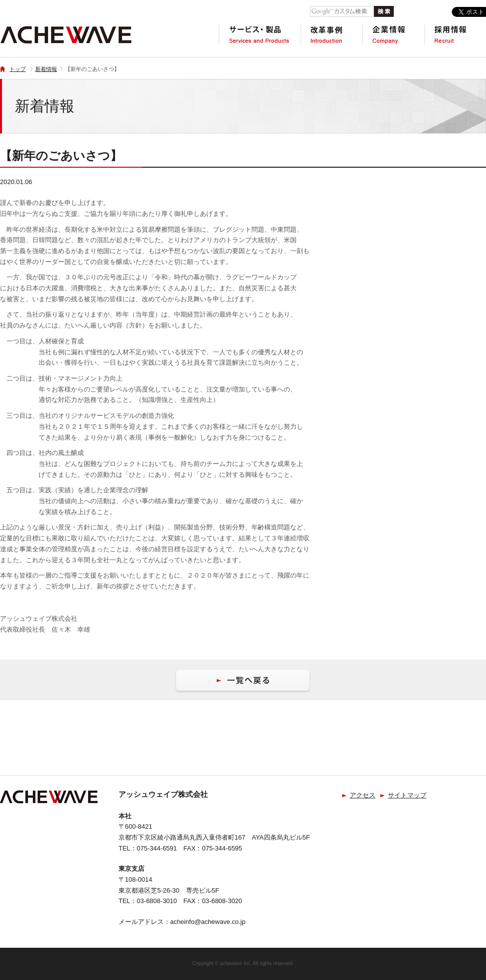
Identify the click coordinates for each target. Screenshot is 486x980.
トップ (18, 69)
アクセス (363, 795)
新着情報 (46, 69)
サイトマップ (407, 795)
